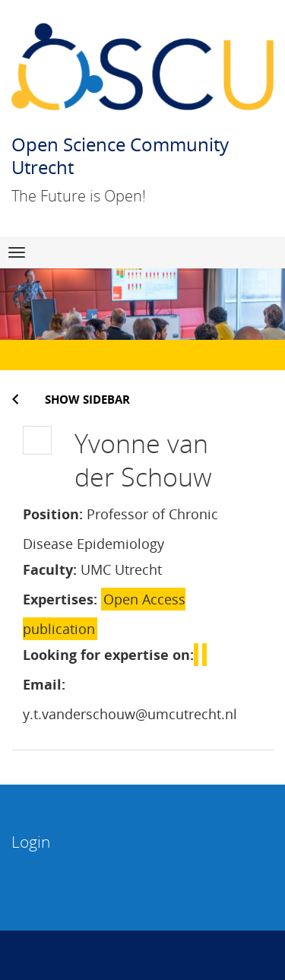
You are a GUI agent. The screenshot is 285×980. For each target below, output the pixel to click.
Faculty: (50, 569)
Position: (53, 514)
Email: (44, 684)
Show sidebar (87, 399)
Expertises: (60, 599)
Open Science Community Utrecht (120, 155)
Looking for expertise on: (108, 655)
